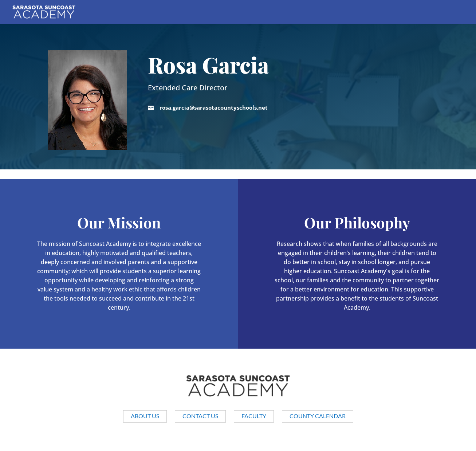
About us (145, 416)
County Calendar (318, 416)
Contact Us (200, 416)
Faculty (254, 416)
